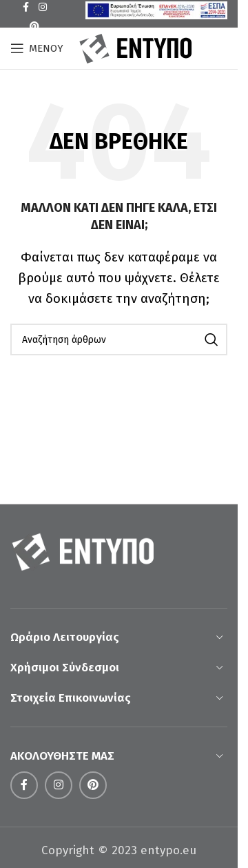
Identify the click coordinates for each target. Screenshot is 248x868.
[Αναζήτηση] (119, 339)
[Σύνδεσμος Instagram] (59, 785)
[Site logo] (136, 47)
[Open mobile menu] (37, 48)
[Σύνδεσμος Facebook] (24, 785)
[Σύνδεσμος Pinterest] (34, 27)
